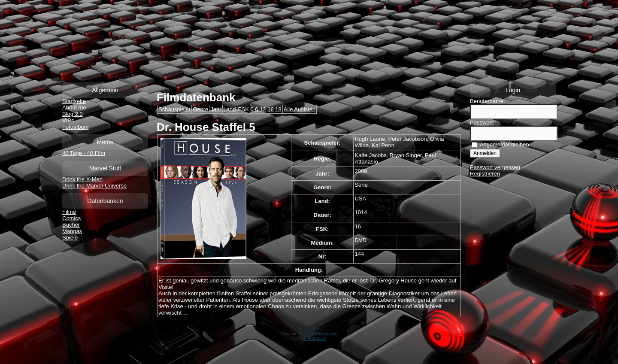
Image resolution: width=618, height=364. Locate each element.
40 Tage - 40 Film (84, 153)
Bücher (71, 225)
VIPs (68, 120)
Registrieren (485, 174)
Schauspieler (174, 109)
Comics (71, 218)
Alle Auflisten (300, 109)
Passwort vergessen (495, 167)
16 (270, 109)
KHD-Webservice (321, 334)
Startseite (74, 101)
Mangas (72, 231)
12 (263, 109)
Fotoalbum (75, 127)
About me (74, 108)
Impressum (309, 329)
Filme (69, 212)
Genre (200, 109)
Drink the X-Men (82, 179)
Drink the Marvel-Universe (94, 186)
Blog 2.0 (73, 114)
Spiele (70, 238)
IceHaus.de (315, 338)
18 (278, 109)
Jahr (216, 109)
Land (230, 109)
